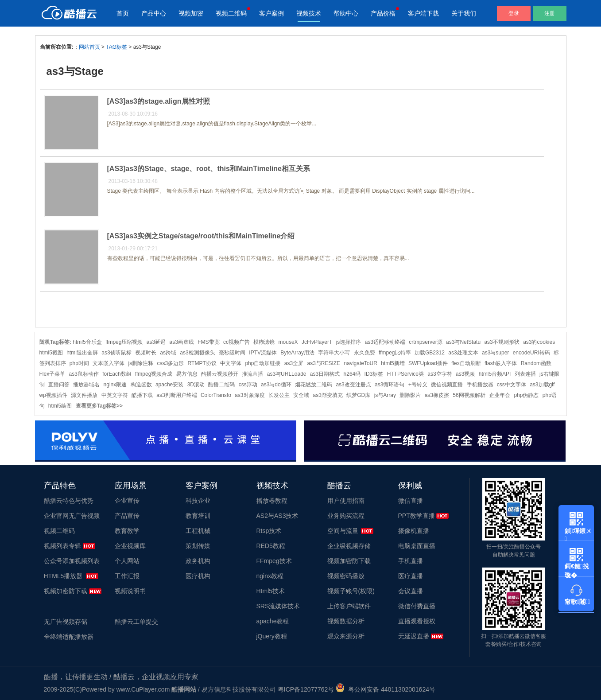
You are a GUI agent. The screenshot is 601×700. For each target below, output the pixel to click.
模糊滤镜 (264, 342)
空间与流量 (343, 531)
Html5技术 (271, 591)
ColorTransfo (216, 395)
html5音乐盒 (87, 342)
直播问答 (59, 385)
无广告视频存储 (66, 622)
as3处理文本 (463, 353)
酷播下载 (142, 395)
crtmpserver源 (425, 342)
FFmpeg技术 (274, 561)
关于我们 (464, 13)
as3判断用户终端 (176, 395)
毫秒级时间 (232, 353)
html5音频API (495, 374)
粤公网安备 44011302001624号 (386, 689)
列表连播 (525, 374)
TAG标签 (116, 47)
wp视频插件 (53, 395)
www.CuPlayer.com (143, 689)
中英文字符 (115, 395)
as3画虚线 (182, 342)
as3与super (495, 353)
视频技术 (309, 13)
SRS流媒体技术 (278, 606)
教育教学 (127, 531)
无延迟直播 (414, 636)
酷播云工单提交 (136, 622)
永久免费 (364, 353)
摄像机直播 (414, 531)
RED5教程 (271, 546)
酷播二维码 (221, 385)
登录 (514, 13)
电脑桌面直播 (417, 546)
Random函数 (536, 363)
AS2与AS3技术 (277, 516)
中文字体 (231, 363)
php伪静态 (526, 395)
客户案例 (271, 13)
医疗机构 (198, 576)
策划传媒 (198, 546)
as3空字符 (440, 374)
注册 (550, 13)
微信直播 (411, 501)
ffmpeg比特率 (395, 353)
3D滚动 (196, 385)
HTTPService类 (405, 374)
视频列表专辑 (62, 546)
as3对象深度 (250, 395)
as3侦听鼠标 (116, 353)
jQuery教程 (272, 636)
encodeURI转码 (531, 353)
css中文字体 (512, 385)
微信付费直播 (417, 606)
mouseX (288, 342)
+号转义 (418, 385)
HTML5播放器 (63, 576)
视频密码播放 (346, 576)
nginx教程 (270, 576)
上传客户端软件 (349, 606)
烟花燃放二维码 (314, 385)
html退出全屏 (82, 353)
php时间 (79, 363)
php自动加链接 (263, 363)
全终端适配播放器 (69, 637)
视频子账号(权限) (351, 591)
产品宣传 (127, 516)
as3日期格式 (325, 374)
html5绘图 (60, 406)
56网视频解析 (469, 395)
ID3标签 (374, 374)
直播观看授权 (417, 621)
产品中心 (154, 13)
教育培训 (198, 516)
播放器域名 (86, 385)
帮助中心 (346, 13)
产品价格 (383, 13)
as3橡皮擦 (437, 395)
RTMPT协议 (202, 363)
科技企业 (198, 501)
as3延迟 (156, 342)
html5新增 (393, 363)
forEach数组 (117, 374)
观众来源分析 (346, 636)
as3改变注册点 (353, 385)
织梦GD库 (358, 395)
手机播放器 (480, 385)
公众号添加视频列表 (72, 561)
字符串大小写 (334, 353)
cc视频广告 (237, 342)
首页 (123, 13)
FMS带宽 (208, 342)
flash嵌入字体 (501, 363)
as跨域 (168, 353)
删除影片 (410, 395)
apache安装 (169, 385)
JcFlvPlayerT (317, 342)
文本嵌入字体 (109, 363)
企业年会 (500, 395)
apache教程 (273, 621)
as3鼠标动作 (84, 374)
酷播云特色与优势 (69, 501)
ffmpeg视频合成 (154, 374)
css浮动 (248, 385)
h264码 (352, 374)
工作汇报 (127, 576)
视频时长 (146, 353)
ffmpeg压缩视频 (124, 342)
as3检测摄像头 (197, 353)
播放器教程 (272, 501)
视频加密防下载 (66, 591)
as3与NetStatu (463, 342)
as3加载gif (542, 385)
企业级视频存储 (349, 546)
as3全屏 (294, 363)
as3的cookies (539, 342)
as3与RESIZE (324, 363)
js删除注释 (141, 363)
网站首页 (89, 47)
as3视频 (465, 374)
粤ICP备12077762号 (306, 689)
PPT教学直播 (417, 516)
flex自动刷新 (466, 363)
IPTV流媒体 (263, 353)
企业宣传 (127, 501)
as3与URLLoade (287, 374)
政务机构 (198, 561)
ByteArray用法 (297, 353)
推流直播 (252, 374)
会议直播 (411, 591)
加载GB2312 (430, 353)
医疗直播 (411, 576)
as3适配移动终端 (385, 342)
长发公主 (279, 395)
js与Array (385, 395)
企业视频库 (130, 546)
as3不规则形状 (502, 342)
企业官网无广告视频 (72, 516)
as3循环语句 (390, 385)
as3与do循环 (276, 385)
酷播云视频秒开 (220, 374)
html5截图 (51, 353)
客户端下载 (423, 13)
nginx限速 (115, 385)
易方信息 (187, 374)
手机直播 (411, 561)
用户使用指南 (346, 501)
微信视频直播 (447, 385)
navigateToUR (361, 363)
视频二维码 (231, 13)
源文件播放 (84, 395)
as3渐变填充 (328, 395)
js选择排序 (349, 342)
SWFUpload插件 (428, 363)
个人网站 (127, 561)
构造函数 (141, 385)
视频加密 (191, 13)
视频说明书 (130, 591)
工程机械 (198, 531)
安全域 (301, 395)
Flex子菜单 (52, 374)
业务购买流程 (346, 516)
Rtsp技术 (269, 531)
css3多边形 (171, 363)
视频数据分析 (346, 621)
